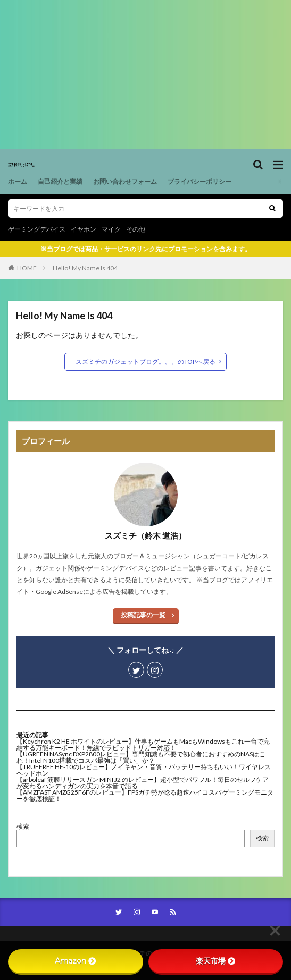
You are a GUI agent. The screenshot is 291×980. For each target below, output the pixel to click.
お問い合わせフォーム (125, 181)
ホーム (18, 181)
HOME (27, 268)
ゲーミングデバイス (37, 229)
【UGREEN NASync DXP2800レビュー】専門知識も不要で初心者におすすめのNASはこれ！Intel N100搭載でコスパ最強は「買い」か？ (141, 757)
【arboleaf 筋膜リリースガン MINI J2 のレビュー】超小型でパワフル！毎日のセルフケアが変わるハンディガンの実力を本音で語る (143, 783)
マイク (111, 229)
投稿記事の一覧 (143, 615)
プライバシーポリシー (199, 181)
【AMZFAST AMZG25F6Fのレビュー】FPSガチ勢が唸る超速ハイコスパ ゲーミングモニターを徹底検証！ (145, 795)
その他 (136, 229)
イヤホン (84, 229)
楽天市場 (215, 961)
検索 (23, 826)
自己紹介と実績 (60, 181)
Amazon (75, 961)
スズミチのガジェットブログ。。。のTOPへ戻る (145, 361)
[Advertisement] (145, 74)
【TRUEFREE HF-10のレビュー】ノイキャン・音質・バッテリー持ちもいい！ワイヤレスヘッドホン (144, 770)
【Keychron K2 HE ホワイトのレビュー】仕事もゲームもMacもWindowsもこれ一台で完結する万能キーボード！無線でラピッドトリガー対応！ (143, 744)
